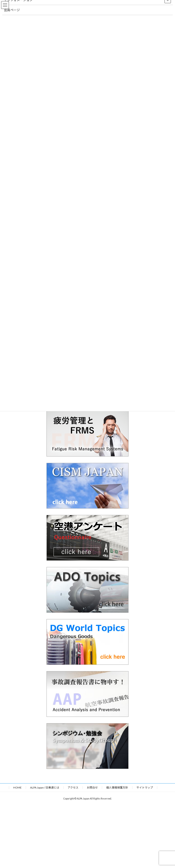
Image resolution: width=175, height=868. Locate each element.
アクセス (73, 788)
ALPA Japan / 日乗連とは (45, 788)
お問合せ (92, 788)
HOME (17, 788)
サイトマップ (145, 788)
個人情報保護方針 (117, 788)
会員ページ (12, 10)
